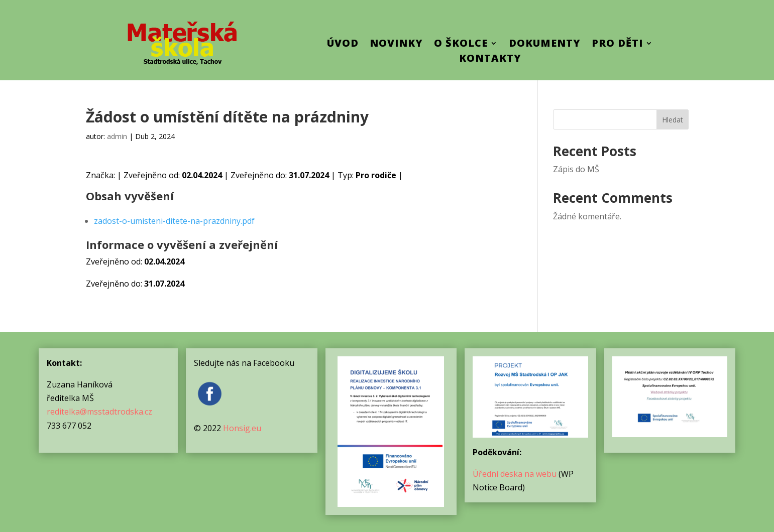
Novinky (396, 45)
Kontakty (490, 60)
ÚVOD (343, 45)
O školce (461, 45)
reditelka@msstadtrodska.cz (99, 412)
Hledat (673, 120)
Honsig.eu (242, 428)
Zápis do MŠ (576, 169)
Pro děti (617, 45)
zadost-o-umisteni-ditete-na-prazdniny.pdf (174, 221)
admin (117, 136)
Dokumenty (545, 45)
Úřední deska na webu (515, 474)
